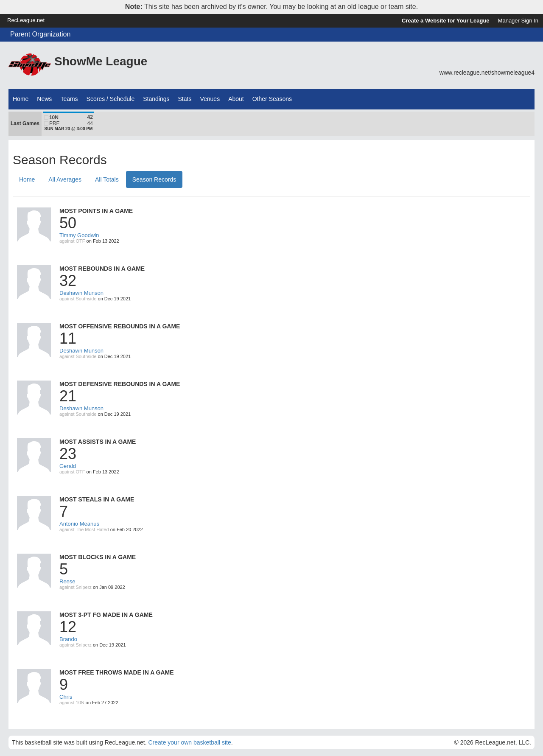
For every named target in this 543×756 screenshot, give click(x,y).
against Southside (78, 299)
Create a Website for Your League (446, 21)
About (236, 99)
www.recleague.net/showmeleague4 (487, 73)
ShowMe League (101, 61)
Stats (185, 99)
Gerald (68, 466)
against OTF (72, 241)
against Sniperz (76, 587)
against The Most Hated (84, 529)
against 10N (72, 703)
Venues (210, 99)
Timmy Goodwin (79, 235)
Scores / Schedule (111, 99)
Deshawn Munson (81, 293)
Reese (67, 581)
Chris (66, 697)
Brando (68, 639)
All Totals (107, 179)
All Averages (65, 179)
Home (21, 99)
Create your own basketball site (189, 742)
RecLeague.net (26, 20)
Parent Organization (40, 34)
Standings (156, 99)
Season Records (154, 179)
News (44, 99)
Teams (69, 99)
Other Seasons (272, 99)
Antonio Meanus (79, 524)
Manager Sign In (518, 21)
